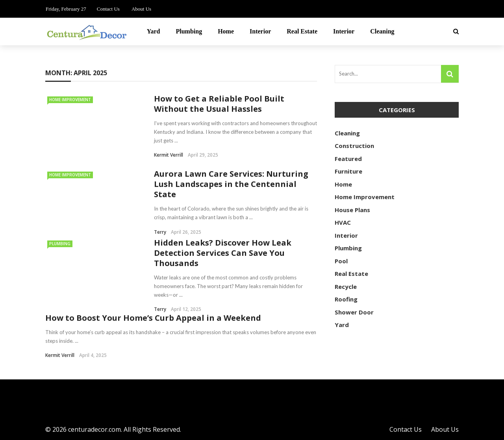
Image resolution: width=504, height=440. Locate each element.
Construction (354, 146)
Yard (154, 31)
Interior (260, 31)
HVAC (343, 222)
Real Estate (302, 31)
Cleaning (382, 31)
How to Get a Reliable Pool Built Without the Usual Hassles (219, 104)
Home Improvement (70, 100)
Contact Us (108, 9)
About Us (141, 9)
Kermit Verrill (169, 155)
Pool (341, 261)
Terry (160, 232)
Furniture (348, 171)
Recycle (346, 287)
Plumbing (189, 31)
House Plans (352, 210)
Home (226, 31)
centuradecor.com (94, 429)
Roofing (346, 299)
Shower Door (354, 312)
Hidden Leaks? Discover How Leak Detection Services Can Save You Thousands (223, 253)
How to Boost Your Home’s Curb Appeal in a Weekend (153, 318)
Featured (348, 159)
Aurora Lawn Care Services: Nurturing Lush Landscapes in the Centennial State (231, 184)
